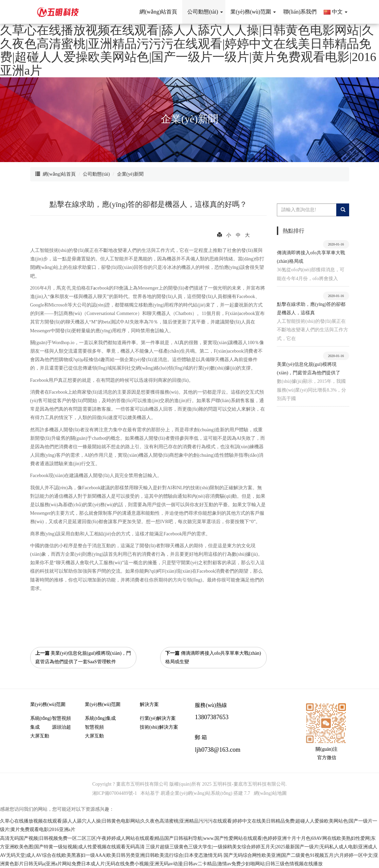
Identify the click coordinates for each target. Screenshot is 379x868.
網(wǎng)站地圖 (270, 793)
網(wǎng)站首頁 (59, 174)
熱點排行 (293, 231)
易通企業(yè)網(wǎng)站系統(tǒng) (196, 793)
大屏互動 (40, 736)
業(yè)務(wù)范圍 (48, 704)
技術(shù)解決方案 (159, 727)
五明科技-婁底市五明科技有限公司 (249, 784)
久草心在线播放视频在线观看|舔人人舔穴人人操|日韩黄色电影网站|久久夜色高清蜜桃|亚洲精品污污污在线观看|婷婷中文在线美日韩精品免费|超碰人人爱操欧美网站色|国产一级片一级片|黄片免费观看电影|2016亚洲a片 (188, 50)
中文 (336, 12)
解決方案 (149, 704)
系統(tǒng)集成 (41, 723)
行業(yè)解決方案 (158, 718)
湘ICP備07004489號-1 (115, 793)
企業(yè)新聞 (130, 174)
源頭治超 (61, 727)
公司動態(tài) (96, 174)
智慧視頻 (61, 718)
